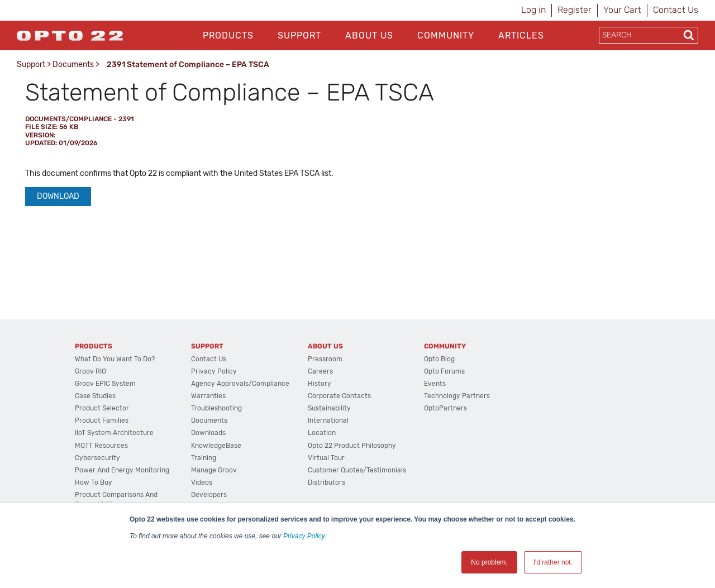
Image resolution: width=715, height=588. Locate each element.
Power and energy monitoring (122, 470)
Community (446, 35)
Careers (320, 371)
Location (322, 433)
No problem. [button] (489, 562)
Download (58, 196)
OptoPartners (445, 408)
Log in (533, 10)
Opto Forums (444, 371)
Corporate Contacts (339, 396)
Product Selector (102, 408)
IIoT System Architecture (114, 433)
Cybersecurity (97, 458)
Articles (521, 35)
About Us (369, 35)
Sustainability (329, 408)
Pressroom (325, 359)
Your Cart (622, 10)
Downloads (208, 433)
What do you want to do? (115, 359)
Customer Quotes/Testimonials (357, 470)
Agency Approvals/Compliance (240, 384)
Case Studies (95, 396)
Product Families (102, 420)
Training (204, 458)
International (328, 420)
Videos (202, 482)
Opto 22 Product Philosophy (352, 446)
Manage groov (214, 470)
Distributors (326, 482)
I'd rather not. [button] (553, 562)
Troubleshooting (216, 408)
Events (435, 384)
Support (299, 35)
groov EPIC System (105, 384)
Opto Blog (439, 359)
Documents (73, 64)
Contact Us (676, 10)
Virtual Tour (326, 458)
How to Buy (94, 482)
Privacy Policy (304, 536)
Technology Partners (457, 396)
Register (575, 10)
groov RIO (90, 371)
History (320, 384)
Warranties (208, 396)
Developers (209, 495)
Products (228, 35)
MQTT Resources (101, 446)
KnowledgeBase (216, 446)
